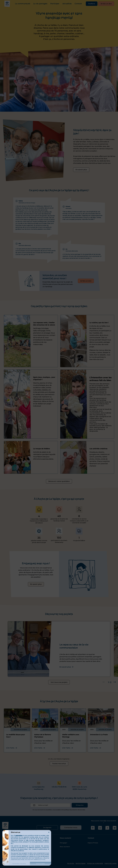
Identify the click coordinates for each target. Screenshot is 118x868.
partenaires (19, 835)
